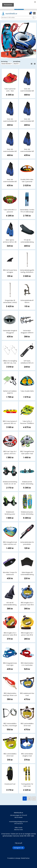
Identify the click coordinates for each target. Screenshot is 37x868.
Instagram (18, 848)
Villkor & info (18, 828)
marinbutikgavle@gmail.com (18, 824)
